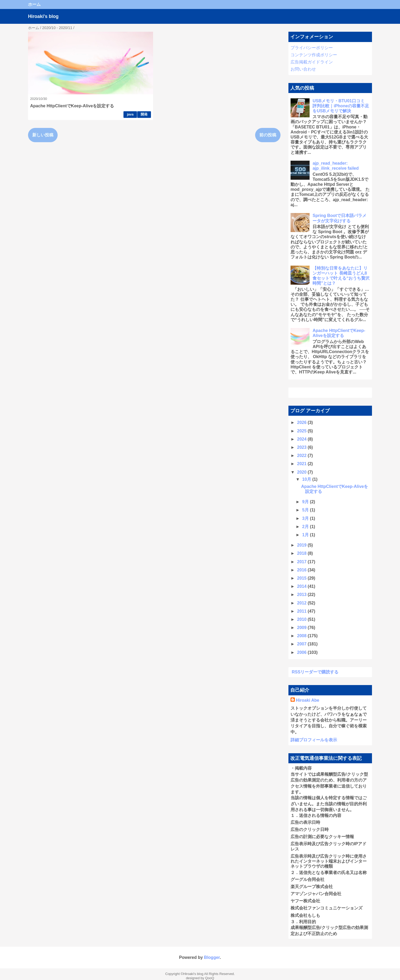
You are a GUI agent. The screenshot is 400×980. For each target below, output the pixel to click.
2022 (302, 456)
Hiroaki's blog (43, 16)
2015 (302, 578)
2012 (302, 603)
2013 (302, 595)
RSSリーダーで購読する (315, 672)
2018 (302, 553)
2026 (302, 422)
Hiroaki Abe (307, 700)
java (130, 114)
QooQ (210, 978)
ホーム (34, 4)
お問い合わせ (303, 69)
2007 (302, 644)
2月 (306, 527)
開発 (144, 114)
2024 (302, 439)
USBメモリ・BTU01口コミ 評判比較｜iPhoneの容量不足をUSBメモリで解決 (341, 106)
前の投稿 (268, 135)
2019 (302, 545)
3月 (306, 518)
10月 (307, 479)
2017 (302, 562)
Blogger (212, 957)
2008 (302, 636)
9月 (306, 502)
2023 (302, 447)
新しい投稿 (43, 135)
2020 (302, 472)
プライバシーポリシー (312, 48)
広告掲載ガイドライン (312, 62)
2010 (302, 619)
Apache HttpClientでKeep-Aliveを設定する (72, 106)
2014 (302, 586)
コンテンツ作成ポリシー (314, 55)
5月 (306, 510)
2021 (302, 464)
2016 (302, 570)
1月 (306, 535)
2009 (302, 628)
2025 (302, 431)
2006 (302, 652)
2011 (302, 611)
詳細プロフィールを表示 (314, 740)
